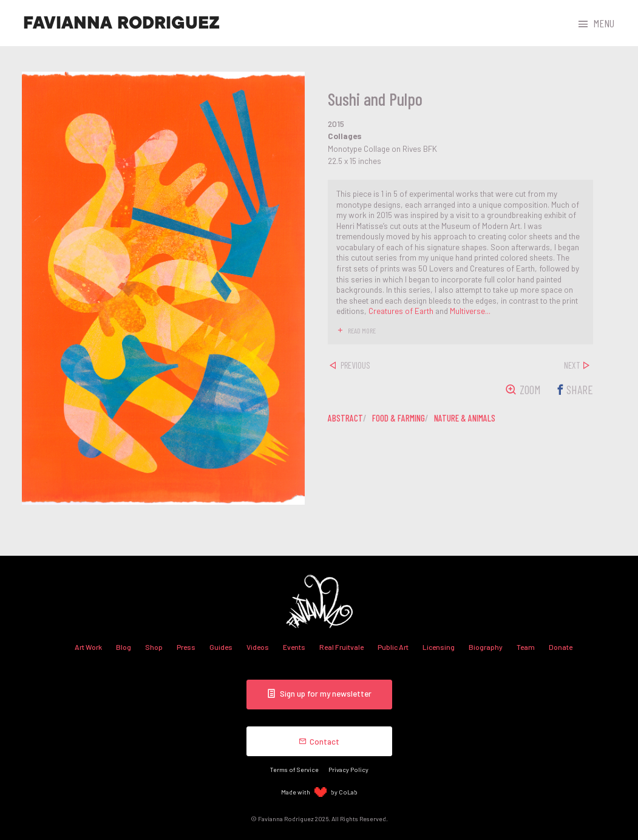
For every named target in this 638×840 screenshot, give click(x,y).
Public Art (393, 647)
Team (526, 647)
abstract (345, 418)
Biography (486, 647)
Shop (154, 647)
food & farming (399, 418)
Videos (258, 647)
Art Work (88, 647)
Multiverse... (470, 311)
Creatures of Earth (401, 311)
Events (294, 647)
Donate (561, 647)
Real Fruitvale (341, 647)
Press (186, 647)
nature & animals (465, 418)
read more (362, 330)
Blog (124, 647)
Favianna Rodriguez (121, 23)
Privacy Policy (348, 769)
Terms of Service (294, 769)
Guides (221, 647)
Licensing (439, 647)
